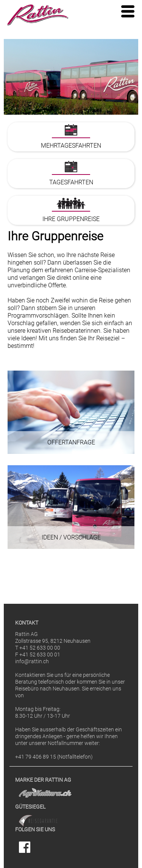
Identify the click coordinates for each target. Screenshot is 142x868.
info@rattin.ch (32, 662)
